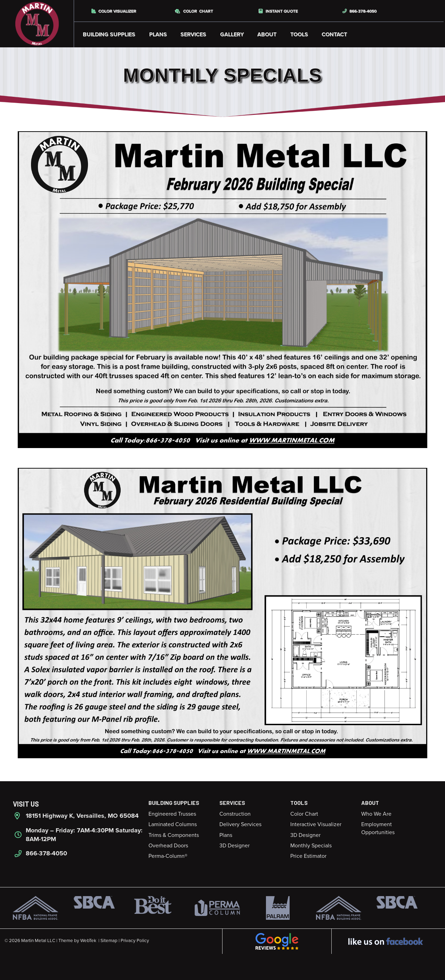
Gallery (232, 34)
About (267, 34)
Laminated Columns (173, 824)
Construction (235, 814)
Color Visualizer (114, 11)
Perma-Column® (168, 856)
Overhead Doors (168, 846)
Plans (158, 34)
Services (193, 34)
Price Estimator (308, 856)
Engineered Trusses (172, 814)
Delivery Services (240, 824)
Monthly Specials (311, 846)
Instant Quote (278, 11)
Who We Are (376, 814)
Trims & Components (174, 835)
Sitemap (109, 941)
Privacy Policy (135, 941)
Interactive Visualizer (316, 824)
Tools (299, 34)
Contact (334, 34)
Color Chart (194, 11)
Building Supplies (109, 34)
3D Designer (234, 846)
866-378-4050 (359, 11)
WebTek (88, 941)
